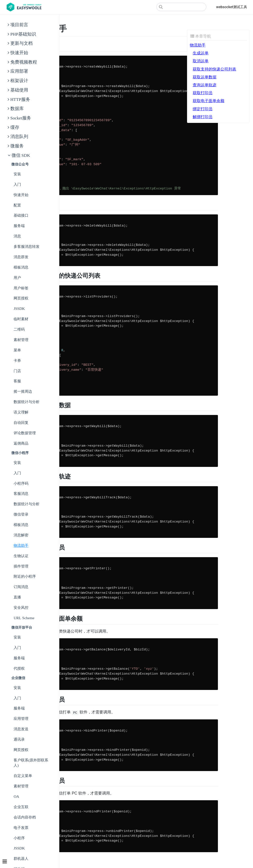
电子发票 (21, 828)
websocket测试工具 (232, 7)
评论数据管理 (25, 433)
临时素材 (21, 319)
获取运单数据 (205, 77)
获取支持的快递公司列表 (214, 69)
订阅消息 (21, 587)
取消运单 (201, 61)
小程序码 (21, 483)
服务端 (19, 226)
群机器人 (21, 858)
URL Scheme (24, 618)
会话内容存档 (25, 817)
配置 (17, 205)
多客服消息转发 (27, 246)
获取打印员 (203, 93)
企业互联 (21, 807)
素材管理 (21, 340)
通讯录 (19, 739)
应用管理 (21, 719)
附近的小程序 (25, 576)
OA (16, 796)
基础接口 (21, 215)
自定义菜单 (23, 776)
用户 (17, 278)
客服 (17, 381)
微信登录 (21, 514)
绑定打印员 (203, 109)
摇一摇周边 (23, 391)
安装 (17, 174)
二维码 (19, 329)
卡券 (17, 360)
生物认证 (21, 556)
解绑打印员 (203, 117)
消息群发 (21, 257)
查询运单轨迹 (205, 85)
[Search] (181, 7)
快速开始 (21, 195)
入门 (17, 184)
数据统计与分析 (27, 402)
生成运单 (201, 53)
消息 (17, 236)
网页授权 (21, 298)
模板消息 (21, 267)
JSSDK (19, 308)
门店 (17, 371)
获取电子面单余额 (209, 101)
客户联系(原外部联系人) (31, 763)
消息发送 (21, 729)
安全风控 (21, 607)
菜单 (17, 350)
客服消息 (21, 493)
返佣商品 (21, 443)
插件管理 (21, 566)
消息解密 (21, 535)
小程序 (19, 838)
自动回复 (21, 423)
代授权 (19, 668)
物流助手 (21, 545)
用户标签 (21, 288)
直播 (17, 597)
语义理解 (21, 412)
